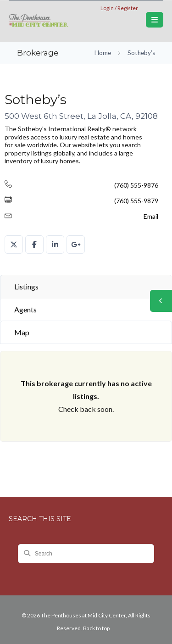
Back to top (96, 628)
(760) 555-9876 (136, 185)
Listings (26, 286)
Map (22, 332)
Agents (25, 309)
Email (151, 216)
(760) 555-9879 (136, 201)
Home (103, 53)
